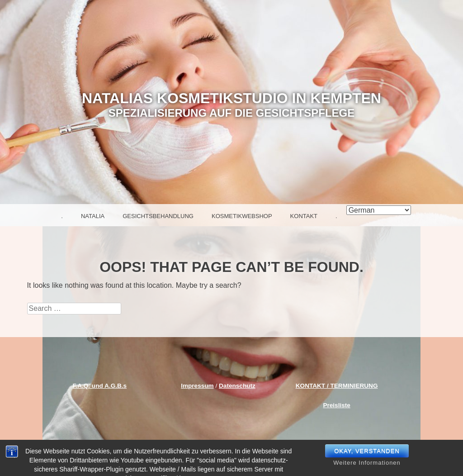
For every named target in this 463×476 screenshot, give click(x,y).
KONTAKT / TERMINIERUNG (337, 386)
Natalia (93, 216)
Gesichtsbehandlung (158, 216)
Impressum (197, 386)
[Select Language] (379, 210)
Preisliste (336, 405)
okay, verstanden (367, 460)
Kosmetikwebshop (242, 216)
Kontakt (304, 216)
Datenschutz (237, 386)
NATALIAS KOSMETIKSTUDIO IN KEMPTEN (231, 98)
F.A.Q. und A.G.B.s (100, 386)
